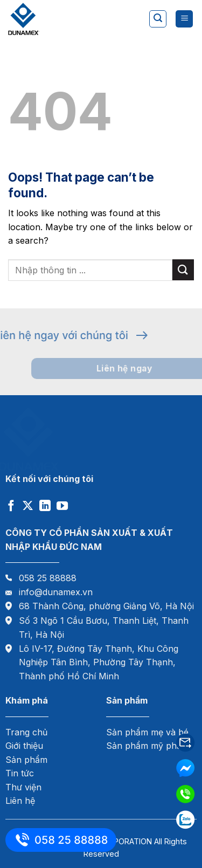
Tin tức (20, 773)
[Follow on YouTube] (62, 507)
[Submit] (183, 270)
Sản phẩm (26, 760)
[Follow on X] (28, 507)
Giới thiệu (24, 746)
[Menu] (184, 19)
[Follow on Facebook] (11, 507)
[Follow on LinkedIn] (45, 507)
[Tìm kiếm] (158, 19)
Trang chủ (26, 732)
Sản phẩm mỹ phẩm (148, 746)
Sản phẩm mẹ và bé (147, 732)
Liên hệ (20, 801)
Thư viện (23, 787)
